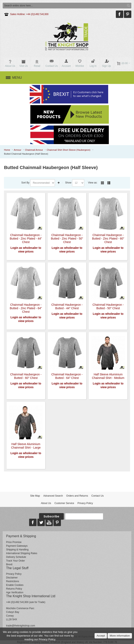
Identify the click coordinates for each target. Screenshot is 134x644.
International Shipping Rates (22, 553)
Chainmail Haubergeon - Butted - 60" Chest (26, 376)
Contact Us (98, 496)
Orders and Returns (77, 496)
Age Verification (15, 592)
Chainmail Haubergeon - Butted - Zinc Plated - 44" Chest (26, 239)
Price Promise (14, 542)
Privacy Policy (85, 503)
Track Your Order (15, 561)
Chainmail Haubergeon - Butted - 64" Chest (67, 376)
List (109, 183)
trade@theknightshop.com (20, 626)
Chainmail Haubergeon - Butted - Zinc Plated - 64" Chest (26, 308)
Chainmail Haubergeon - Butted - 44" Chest (67, 306)
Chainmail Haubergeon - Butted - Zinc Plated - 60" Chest (108, 239)
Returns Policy (14, 589)
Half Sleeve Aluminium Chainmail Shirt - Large (26, 446)
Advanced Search (53, 496)
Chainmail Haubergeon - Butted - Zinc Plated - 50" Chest (67, 239)
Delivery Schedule (16, 557)
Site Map (35, 496)
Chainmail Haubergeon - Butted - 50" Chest (108, 306)
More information (120, 636)
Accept (101, 636)
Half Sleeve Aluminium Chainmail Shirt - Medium (108, 376)
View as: (93, 183)
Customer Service (64, 503)
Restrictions (12, 581)
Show (68, 183)
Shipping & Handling (17, 550)
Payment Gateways (17, 546)
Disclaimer (12, 578)
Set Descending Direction (59, 183)
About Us (46, 503)
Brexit (9, 564)
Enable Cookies (15, 585)
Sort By (25, 183)
